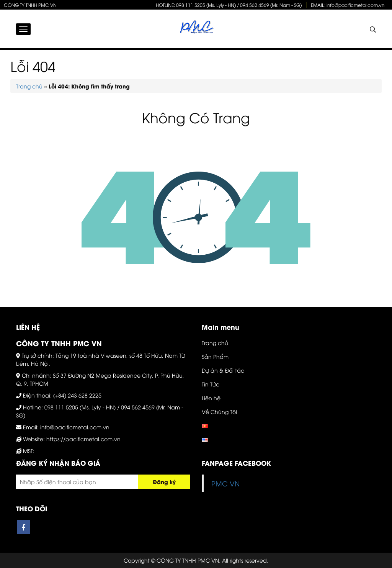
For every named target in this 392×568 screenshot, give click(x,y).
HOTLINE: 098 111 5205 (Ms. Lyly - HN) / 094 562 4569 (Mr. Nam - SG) (229, 5)
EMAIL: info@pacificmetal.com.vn (348, 5)
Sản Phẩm (215, 356)
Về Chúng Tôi (219, 412)
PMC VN (225, 483)
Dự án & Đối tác (223, 370)
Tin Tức (211, 384)
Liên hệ (211, 398)
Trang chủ (29, 86)
